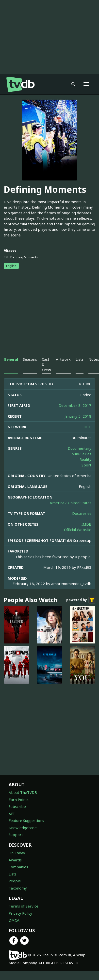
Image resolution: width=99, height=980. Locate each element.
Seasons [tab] (30, 359)
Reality (85, 459)
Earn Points (19, 800)
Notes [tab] (94, 359)
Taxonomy (18, 888)
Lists (13, 874)
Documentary (80, 448)
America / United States (71, 503)
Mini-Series (81, 454)
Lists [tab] (80, 359)
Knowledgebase (23, 828)
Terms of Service (24, 906)
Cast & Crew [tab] (46, 365)
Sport (86, 465)
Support (16, 835)
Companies (18, 867)
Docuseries (82, 513)
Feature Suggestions (26, 820)
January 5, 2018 (78, 416)
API (12, 814)
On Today (17, 853)
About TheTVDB (23, 792)
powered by (81, 600)
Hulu (87, 427)
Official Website (78, 530)
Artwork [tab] (63, 359)
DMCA (14, 920)
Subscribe (17, 806)
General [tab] (11, 359)
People (15, 881)
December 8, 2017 (75, 405)
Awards (15, 860)
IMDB (86, 524)
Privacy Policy (20, 913)
